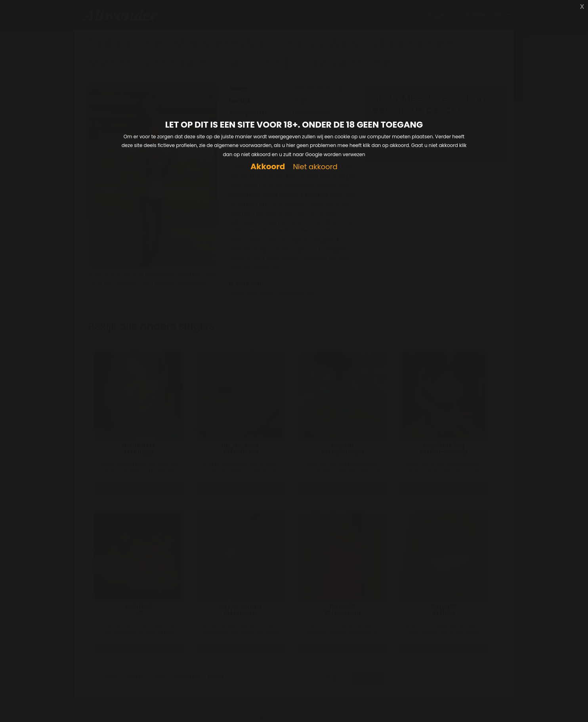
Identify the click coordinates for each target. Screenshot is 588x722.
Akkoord (268, 167)
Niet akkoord (315, 167)
